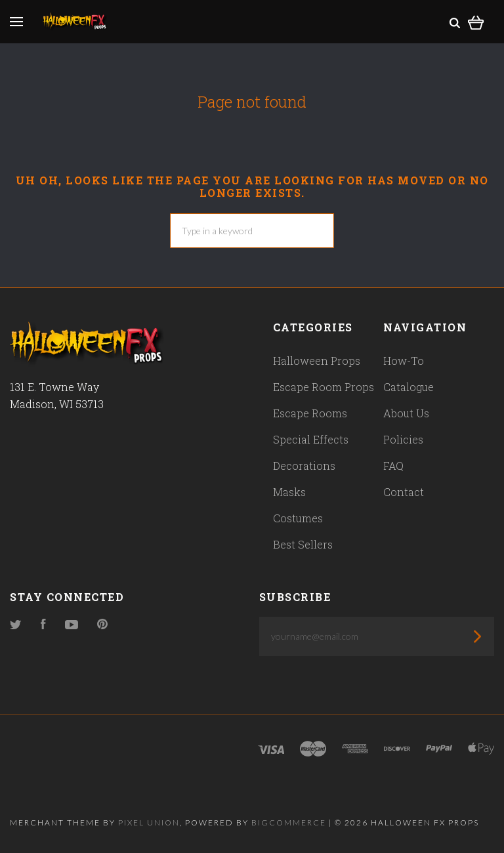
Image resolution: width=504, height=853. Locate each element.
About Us (406, 413)
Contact (404, 492)
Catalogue (409, 387)
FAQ (393, 466)
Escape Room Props (324, 387)
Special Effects (311, 439)
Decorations (304, 466)
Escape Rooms (310, 413)
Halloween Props (317, 361)
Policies (403, 439)
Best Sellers (303, 544)
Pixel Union (149, 822)
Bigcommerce (289, 822)
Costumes (298, 518)
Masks (289, 492)
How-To (404, 361)
